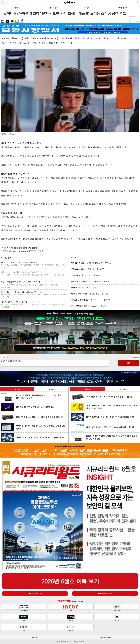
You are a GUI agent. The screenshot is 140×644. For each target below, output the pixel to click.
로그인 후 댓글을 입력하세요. (55, 363)
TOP (74, 258)
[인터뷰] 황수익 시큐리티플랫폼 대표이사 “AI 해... (33, 304)
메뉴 (2, 3)
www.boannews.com (22, 251)
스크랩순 (122, 389)
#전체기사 (17, 8)
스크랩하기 (135, 357)
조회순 (17, 389)
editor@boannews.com (25, 248)
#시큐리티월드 (53, 8)
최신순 (51, 389)
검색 (137, 3)
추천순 (88, 389)
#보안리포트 (123, 8)
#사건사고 (87, 8)
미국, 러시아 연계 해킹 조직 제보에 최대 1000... (33, 275)
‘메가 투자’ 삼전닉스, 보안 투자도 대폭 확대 (34, 265)
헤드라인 (6, 258)
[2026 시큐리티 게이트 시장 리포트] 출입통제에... (34, 295)
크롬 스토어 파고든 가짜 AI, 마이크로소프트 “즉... (30, 285)
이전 (4, 357)
